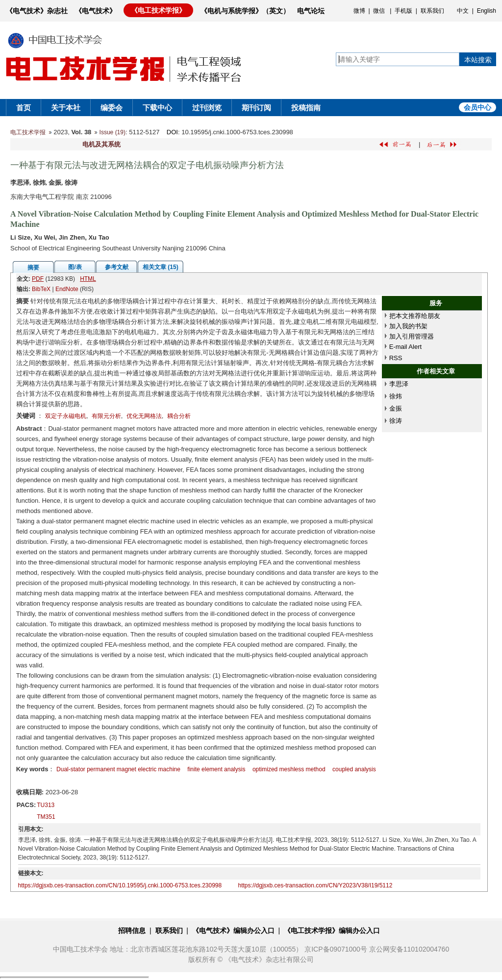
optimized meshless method (289, 769)
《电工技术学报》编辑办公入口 (332, 931)
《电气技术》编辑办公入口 (233, 931)
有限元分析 (106, 416)
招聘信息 (132, 931)
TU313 (46, 805)
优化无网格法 (144, 416)
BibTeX (41, 289)
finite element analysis (216, 769)
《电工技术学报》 (158, 10)
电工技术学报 (28, 132)
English (487, 11)
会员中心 (477, 107)
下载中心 (157, 108)
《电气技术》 (96, 11)
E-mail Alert (405, 347)
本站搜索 (478, 60)
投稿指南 (306, 108)
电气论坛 (311, 11)
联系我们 (432, 11)
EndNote (67, 289)
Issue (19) (113, 132)
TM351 (46, 817)
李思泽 (399, 384)
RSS (396, 358)
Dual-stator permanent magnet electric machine (118, 769)
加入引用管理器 (412, 336)
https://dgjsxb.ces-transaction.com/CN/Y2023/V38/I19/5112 (315, 885)
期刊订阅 (256, 108)
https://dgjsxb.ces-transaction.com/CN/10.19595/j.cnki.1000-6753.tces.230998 (120, 885)
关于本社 (66, 108)
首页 (24, 108)
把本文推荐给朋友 (415, 316)
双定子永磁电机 (66, 416)
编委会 (112, 108)
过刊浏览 (207, 108)
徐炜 (396, 396)
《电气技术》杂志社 (37, 11)
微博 (359, 11)
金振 (396, 408)
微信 (379, 11)
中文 (463, 11)
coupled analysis (354, 769)
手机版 (403, 11)
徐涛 (396, 421)
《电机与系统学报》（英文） (245, 11)
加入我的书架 (408, 326)
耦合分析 (179, 416)
